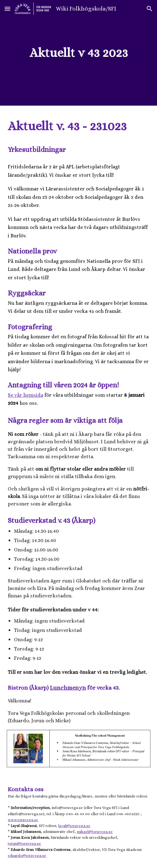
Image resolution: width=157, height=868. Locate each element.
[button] (7, 9)
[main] (78, 53)
